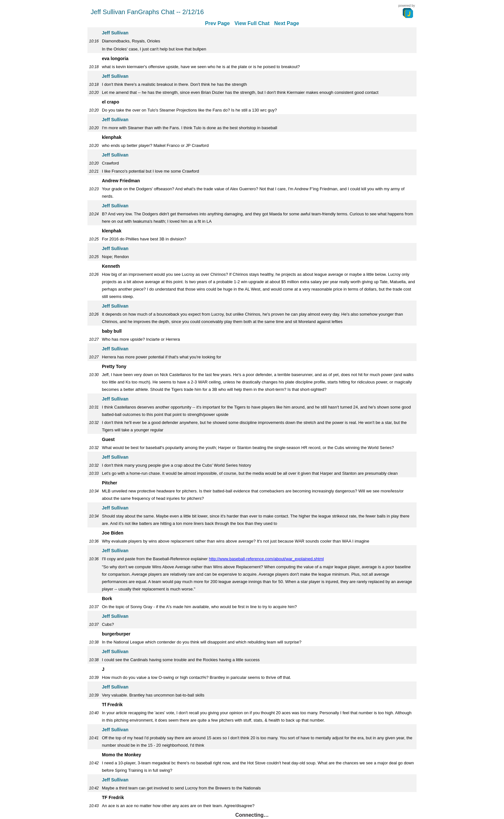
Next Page (287, 23)
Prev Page (217, 23)
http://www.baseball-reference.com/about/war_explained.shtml (266, 559)
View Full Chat (252, 23)
